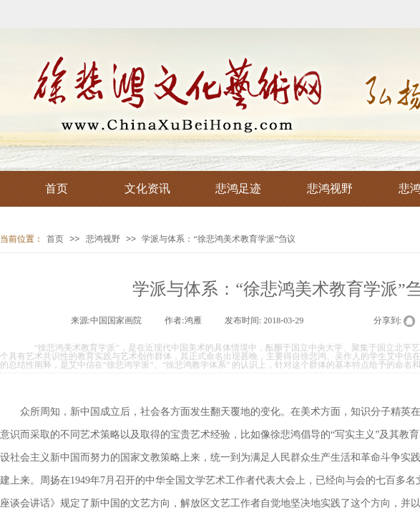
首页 (55, 239)
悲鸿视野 (103, 239)
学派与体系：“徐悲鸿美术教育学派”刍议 (219, 239)
